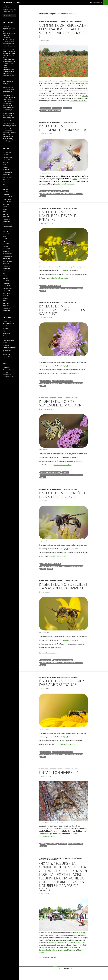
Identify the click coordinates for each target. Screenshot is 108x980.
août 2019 (6, 234)
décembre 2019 (8, 224)
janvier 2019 (7, 251)
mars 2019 (6, 246)
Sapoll (75, 179)
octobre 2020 (7, 199)
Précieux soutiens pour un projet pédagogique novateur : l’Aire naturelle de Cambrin (9, 107)
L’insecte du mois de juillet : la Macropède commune (63, 586)
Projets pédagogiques (9, 340)
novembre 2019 (8, 226)
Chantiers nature (8, 326)
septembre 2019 (8, 231)
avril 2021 (6, 189)
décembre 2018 (8, 254)
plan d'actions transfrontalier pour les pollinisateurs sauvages (62, 194)
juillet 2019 (6, 236)
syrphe (43, 291)
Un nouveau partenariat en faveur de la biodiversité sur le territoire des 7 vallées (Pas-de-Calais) (9, 71)
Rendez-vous (44, 860)
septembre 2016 (8, 293)
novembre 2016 (8, 288)
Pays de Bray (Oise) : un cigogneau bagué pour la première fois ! (9, 42)
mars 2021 (6, 192)
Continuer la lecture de (79, 101)
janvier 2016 (7, 311)
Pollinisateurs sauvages (64, 22)
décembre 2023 (8, 152)
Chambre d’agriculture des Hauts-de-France (68, 83)
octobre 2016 (7, 291)
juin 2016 (6, 298)
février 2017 (7, 283)
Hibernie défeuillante (76, 844)
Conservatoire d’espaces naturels (76, 81)
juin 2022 (6, 165)
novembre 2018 (8, 256)
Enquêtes (6, 328)
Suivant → (68, 968)
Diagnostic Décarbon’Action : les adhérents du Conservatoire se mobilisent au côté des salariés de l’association (9, 32)
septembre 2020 (8, 202)
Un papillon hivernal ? (59, 772)
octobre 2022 (7, 160)
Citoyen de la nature (12, 2)
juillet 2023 (6, 155)
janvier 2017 (7, 286)
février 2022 (7, 170)
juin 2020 (6, 209)
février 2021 (7, 194)
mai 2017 (6, 276)
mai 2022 (6, 167)
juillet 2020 (6, 207)
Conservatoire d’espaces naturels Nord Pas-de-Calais (66, 942)
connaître (68, 108)
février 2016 (7, 308)
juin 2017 (6, 273)
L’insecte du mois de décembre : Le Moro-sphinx (63, 128)
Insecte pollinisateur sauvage (50, 110)
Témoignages (7, 354)
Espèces (42, 22)
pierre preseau (7, 95)
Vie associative (7, 357)
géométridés (52, 844)
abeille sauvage (46, 108)
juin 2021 (6, 184)
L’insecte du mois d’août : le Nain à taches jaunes (63, 495)
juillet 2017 (6, 271)
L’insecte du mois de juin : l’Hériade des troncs (61, 683)
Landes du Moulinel (67, 950)
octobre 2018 (7, 259)
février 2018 (7, 266)
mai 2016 (6, 301)
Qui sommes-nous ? (96, 2)
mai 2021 (6, 187)
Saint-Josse (60, 935)
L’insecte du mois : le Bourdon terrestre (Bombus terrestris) (9, 91)
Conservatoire (73, 93)
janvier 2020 (7, 222)
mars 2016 (6, 306)
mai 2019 (6, 241)
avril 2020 (6, 214)
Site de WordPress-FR (9, 377)
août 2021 (6, 179)
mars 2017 (6, 281)
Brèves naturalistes (46, 123)
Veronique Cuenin (8, 102)
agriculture (58, 108)
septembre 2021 (8, 177)
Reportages (78, 22)
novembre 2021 (8, 172)
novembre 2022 (8, 157)
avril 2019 (6, 244)
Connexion (6, 367)
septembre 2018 (8, 261)
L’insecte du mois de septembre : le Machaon (60, 403)
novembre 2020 (8, 197)
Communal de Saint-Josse (48, 950)
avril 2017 (6, 278)
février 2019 (7, 249)
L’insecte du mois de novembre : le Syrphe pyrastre (58, 216)
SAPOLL (85, 96)
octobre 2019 (7, 229)
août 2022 (6, 162)
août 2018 (6, 264)
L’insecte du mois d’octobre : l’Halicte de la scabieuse (62, 310)
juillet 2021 (6, 182)
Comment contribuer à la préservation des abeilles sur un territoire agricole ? (63, 31)
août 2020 (6, 204)
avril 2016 (6, 303)
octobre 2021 (7, 175)
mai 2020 (6, 212)
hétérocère (63, 844)
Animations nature (46, 858)
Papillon (66, 191)
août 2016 (6, 296)
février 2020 (7, 219)
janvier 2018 (7, 268)
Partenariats (50, 22)
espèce (43, 844)
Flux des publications (9, 370)
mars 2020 (6, 217)
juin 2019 (6, 239)
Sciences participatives (9, 348)
